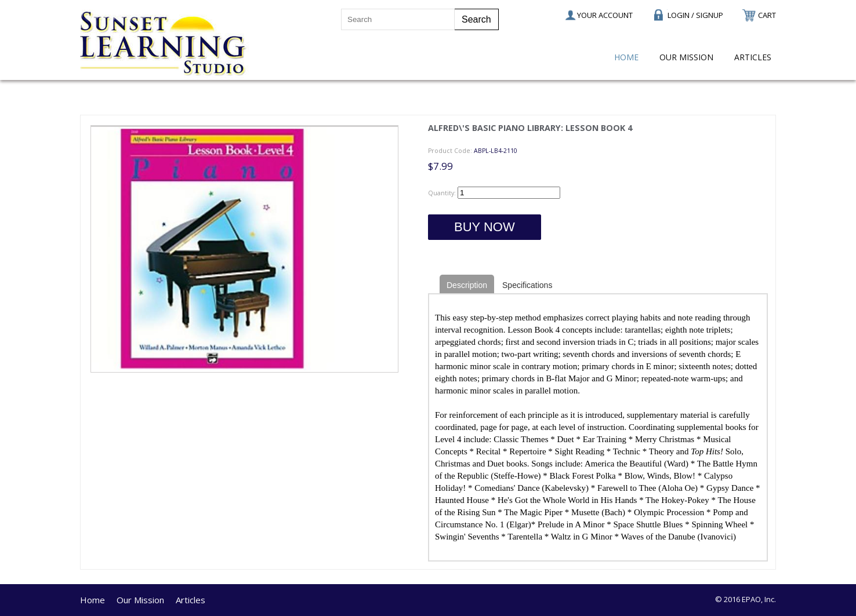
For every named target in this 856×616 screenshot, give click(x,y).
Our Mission (686, 57)
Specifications (527, 285)
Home (626, 57)
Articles (753, 57)
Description (467, 285)
